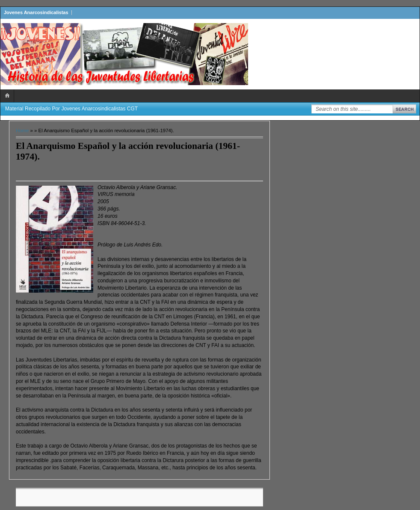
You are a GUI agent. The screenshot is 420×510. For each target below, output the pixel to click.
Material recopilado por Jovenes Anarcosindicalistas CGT (71, 109)
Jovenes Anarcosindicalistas (36, 12)
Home (22, 130)
